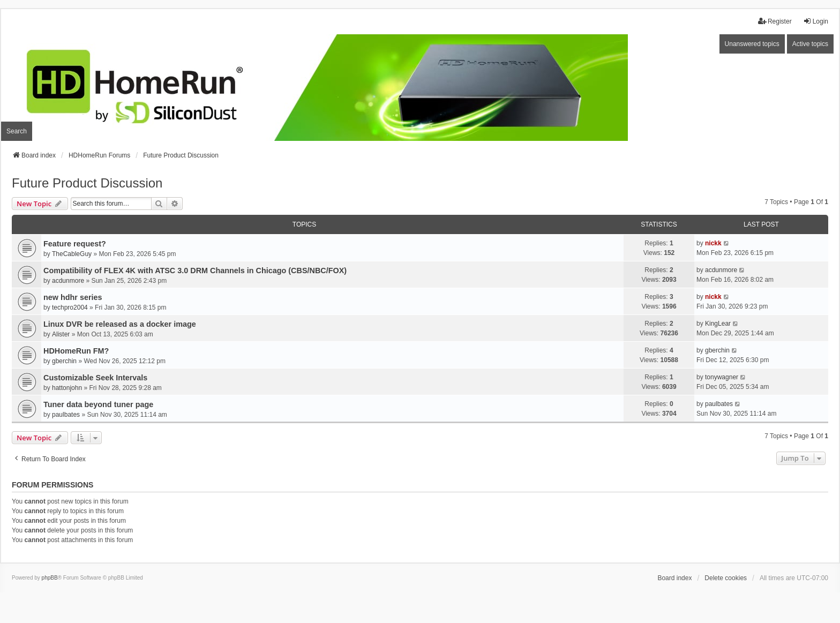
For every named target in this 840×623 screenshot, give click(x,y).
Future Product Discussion (87, 183)
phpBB (50, 578)
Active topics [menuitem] (810, 44)
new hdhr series (73, 297)
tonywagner (722, 377)
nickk (713, 243)
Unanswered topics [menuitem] (752, 44)
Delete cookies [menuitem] (726, 578)
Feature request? (75, 244)
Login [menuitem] (816, 21)
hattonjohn (67, 388)
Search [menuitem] (17, 131)
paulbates (66, 415)
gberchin (64, 361)
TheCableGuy (72, 254)
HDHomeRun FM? (76, 351)
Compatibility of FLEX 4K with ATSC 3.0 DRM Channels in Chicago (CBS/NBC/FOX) (195, 271)
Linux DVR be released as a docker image (120, 324)
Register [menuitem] (775, 21)
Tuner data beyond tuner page (98, 404)
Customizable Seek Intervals (95, 378)
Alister (61, 334)
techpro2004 (70, 307)
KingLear (718, 324)
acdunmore (68, 281)
